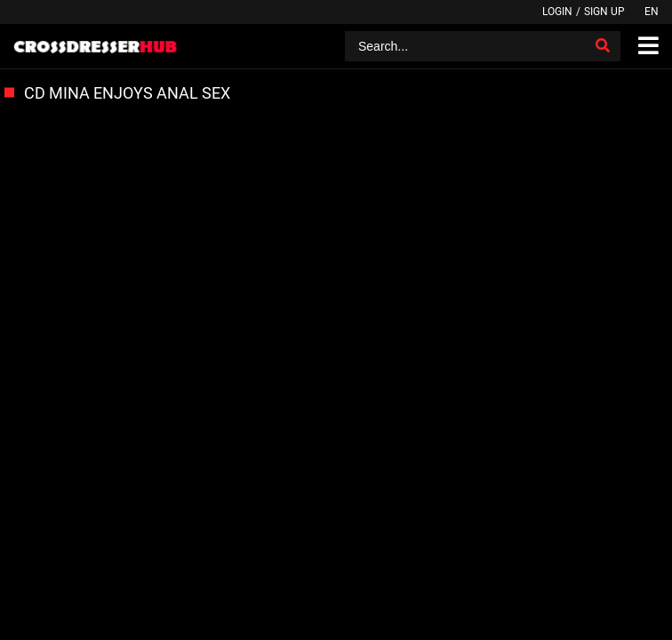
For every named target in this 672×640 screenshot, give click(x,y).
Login (557, 12)
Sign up (604, 12)
